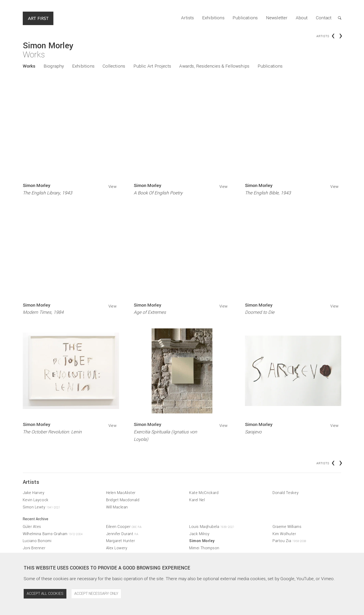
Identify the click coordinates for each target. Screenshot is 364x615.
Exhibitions (213, 18)
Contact (324, 18)
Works (29, 66)
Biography (54, 66)
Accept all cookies (45, 594)
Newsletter (277, 18)
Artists (187, 18)
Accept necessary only (96, 594)
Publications (245, 18)
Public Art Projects (152, 66)
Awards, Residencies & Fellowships (214, 66)
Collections (114, 66)
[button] (336, 18)
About (302, 18)
